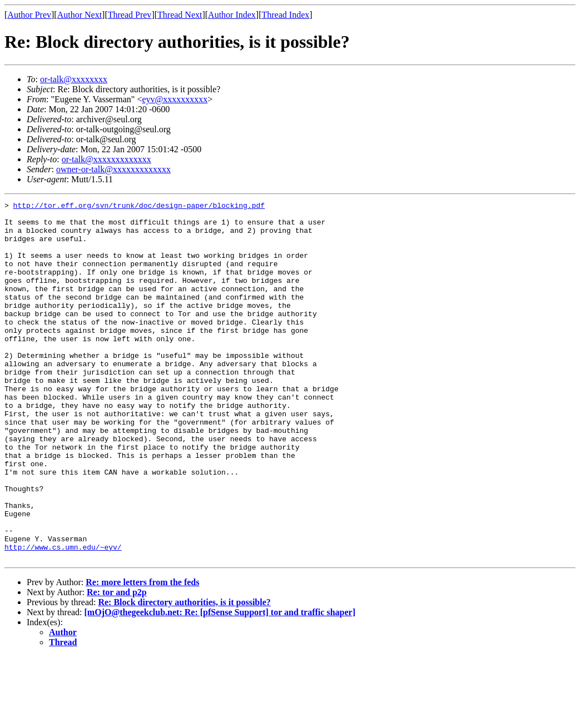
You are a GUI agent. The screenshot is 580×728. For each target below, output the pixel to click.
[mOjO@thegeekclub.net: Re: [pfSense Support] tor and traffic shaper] (220, 684)
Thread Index (286, 15)
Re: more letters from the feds (142, 654)
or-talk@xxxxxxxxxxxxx (106, 159)
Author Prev (29, 15)
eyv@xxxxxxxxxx (175, 99)
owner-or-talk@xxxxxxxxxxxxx (113, 169)
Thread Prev (130, 15)
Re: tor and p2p (117, 664)
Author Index (232, 15)
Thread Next (180, 15)
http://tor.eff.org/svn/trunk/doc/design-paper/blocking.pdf (139, 207)
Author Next (80, 15)
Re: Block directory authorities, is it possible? (184, 674)
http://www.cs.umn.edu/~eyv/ (63, 617)
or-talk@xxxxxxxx (74, 79)
